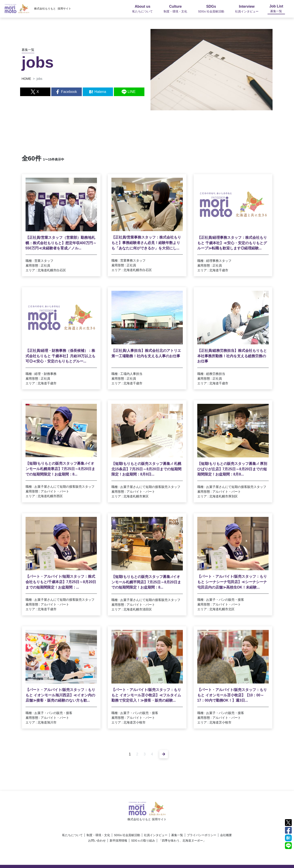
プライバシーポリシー (202, 835)
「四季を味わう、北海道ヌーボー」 (182, 841)
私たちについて (72, 835)
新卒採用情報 (118, 841)
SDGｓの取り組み (143, 841)
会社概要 (226, 835)
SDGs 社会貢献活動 (127, 835)
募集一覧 (177, 835)
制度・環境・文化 (98, 835)
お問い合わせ (97, 841)
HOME (26, 79)
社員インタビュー (156, 835)
